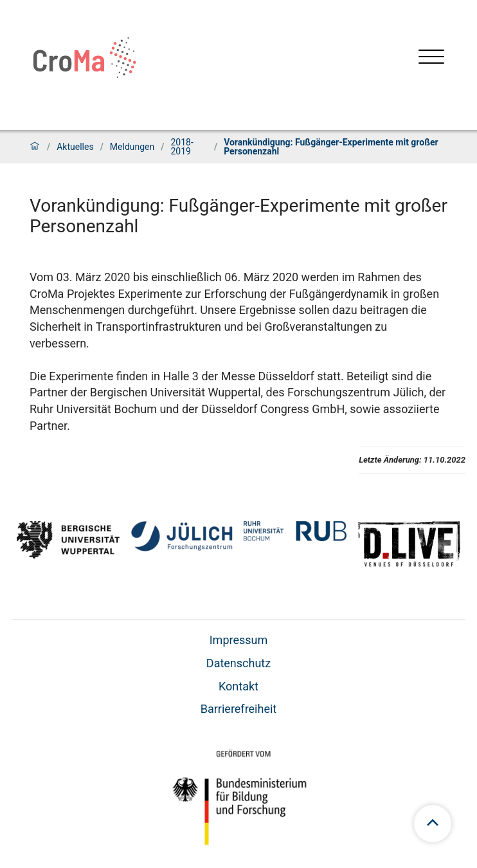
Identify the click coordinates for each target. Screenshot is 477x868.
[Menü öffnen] (431, 58)
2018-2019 (182, 147)
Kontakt (239, 686)
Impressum (239, 640)
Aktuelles (75, 147)
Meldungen (132, 147)
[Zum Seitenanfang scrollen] (433, 824)
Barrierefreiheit (239, 709)
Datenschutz (239, 663)
